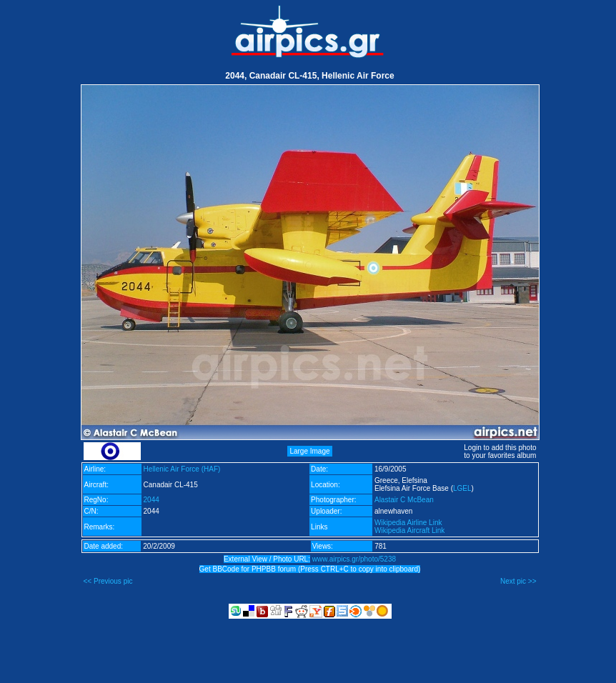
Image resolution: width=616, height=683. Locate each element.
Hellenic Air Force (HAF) (182, 469)
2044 (151, 500)
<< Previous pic (108, 581)
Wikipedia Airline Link (408, 523)
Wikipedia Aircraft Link (409, 530)
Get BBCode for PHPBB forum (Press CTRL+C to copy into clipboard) (310, 569)
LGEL (462, 488)
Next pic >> (518, 581)
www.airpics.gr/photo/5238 (354, 559)
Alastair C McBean (404, 500)
